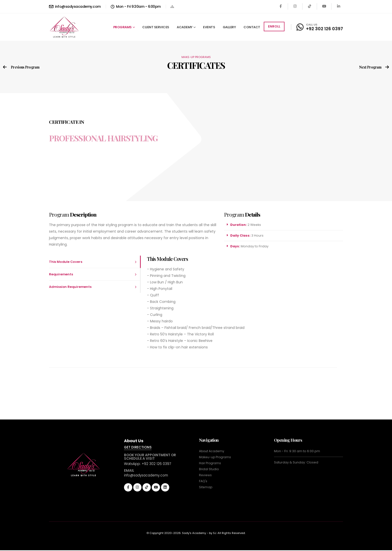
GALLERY (229, 27)
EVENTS (209, 27)
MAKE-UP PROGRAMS (196, 57)
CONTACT (252, 27)
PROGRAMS (122, 27)
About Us (134, 441)
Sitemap (206, 487)
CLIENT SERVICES (156, 27)
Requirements (61, 274)
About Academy (212, 451)
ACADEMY (185, 27)
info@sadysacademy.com (75, 7)
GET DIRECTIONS (138, 448)
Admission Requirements (70, 287)
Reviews (206, 475)
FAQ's (203, 481)
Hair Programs (211, 463)
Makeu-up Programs (216, 457)
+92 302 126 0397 (324, 29)
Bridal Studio (209, 469)
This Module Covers (65, 262)
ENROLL (274, 26)
